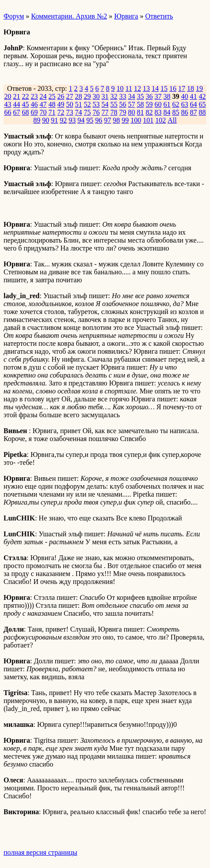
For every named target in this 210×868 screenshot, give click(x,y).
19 (199, 88)
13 (146, 88)
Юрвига (126, 16)
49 (61, 104)
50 (70, 104)
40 (185, 96)
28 (79, 96)
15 (164, 88)
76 (96, 112)
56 (123, 104)
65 (202, 104)
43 (8, 104)
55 (114, 104)
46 (34, 104)
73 (70, 112)
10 (120, 88)
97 (107, 120)
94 (81, 120)
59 (149, 104)
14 (155, 88)
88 (202, 112)
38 (167, 96)
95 (90, 120)
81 (141, 112)
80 (132, 112)
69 (34, 112)
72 (61, 112)
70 (43, 112)
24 (43, 96)
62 (176, 104)
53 (96, 104)
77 (105, 112)
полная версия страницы (40, 852)
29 (88, 96)
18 (191, 88)
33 (123, 96)
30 (96, 96)
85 (176, 112)
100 (136, 120)
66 (8, 112)
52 (88, 104)
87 (194, 112)
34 (132, 96)
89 (37, 120)
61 (167, 104)
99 (125, 120)
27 (70, 96)
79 (123, 112)
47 (43, 104)
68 (26, 112)
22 (26, 96)
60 (158, 104)
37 (158, 96)
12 (137, 88)
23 (34, 96)
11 (129, 88)
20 (8, 96)
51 (79, 104)
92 (63, 120)
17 (182, 88)
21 (17, 96)
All (172, 120)
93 (72, 120)
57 (132, 104)
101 (148, 120)
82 (149, 112)
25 (52, 96)
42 (202, 96)
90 (46, 120)
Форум (14, 16)
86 (185, 112)
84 (167, 112)
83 (158, 112)
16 (173, 88)
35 (141, 96)
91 (54, 120)
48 (52, 104)
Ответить (159, 16)
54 (105, 104)
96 (99, 120)
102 (160, 120)
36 (149, 96)
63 (185, 104)
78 (114, 112)
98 (116, 120)
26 (61, 96)
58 (141, 104)
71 (52, 112)
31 (105, 96)
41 (194, 96)
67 (17, 112)
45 (26, 104)
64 (194, 104)
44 (17, 104)
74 (79, 112)
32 (114, 96)
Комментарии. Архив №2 (69, 16)
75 (88, 112)
